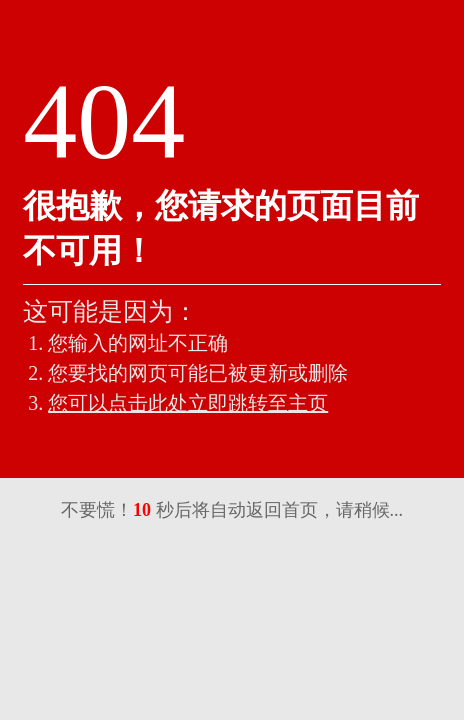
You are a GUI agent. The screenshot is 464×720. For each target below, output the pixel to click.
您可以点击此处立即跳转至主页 (188, 403)
